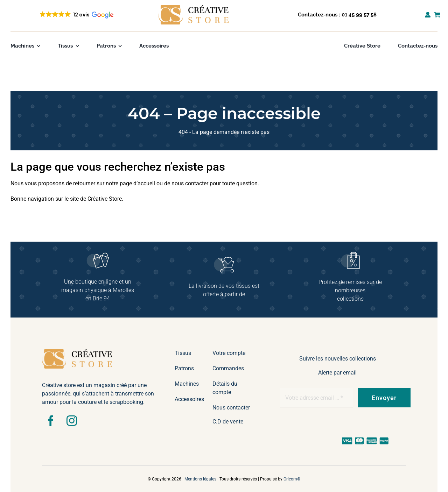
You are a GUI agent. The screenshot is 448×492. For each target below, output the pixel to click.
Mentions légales (200, 479)
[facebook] (51, 421)
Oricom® (292, 479)
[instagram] (72, 421)
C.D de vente (228, 422)
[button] (76, 15)
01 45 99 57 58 (359, 15)
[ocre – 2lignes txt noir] (194, 8)
